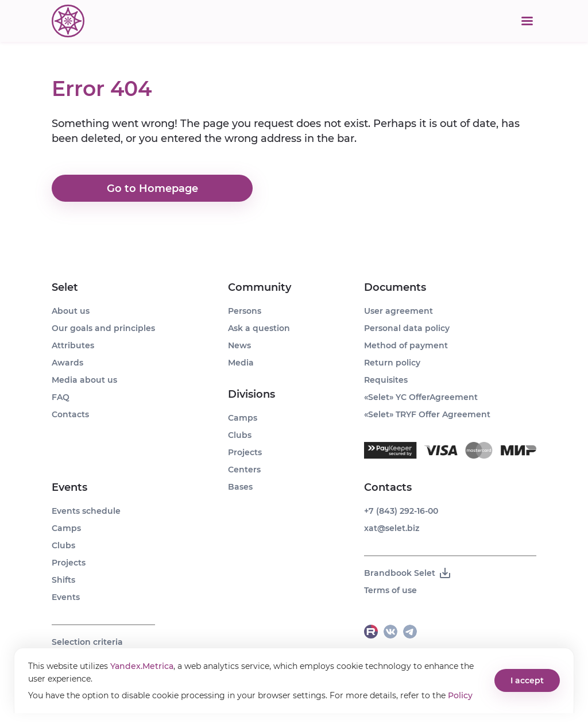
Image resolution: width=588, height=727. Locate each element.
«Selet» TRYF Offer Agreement (427, 414)
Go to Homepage (152, 189)
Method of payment (406, 345)
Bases (240, 487)
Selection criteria (87, 642)
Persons (245, 311)
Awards (67, 363)
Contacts (70, 414)
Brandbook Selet (408, 573)
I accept (527, 680)
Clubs (63, 545)
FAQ (61, 397)
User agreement (399, 311)
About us (71, 311)
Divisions (252, 394)
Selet (65, 287)
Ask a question (259, 328)
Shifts (63, 580)
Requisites (386, 380)
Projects (69, 563)
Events (69, 487)
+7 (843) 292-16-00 (401, 511)
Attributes (73, 345)
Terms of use (390, 590)
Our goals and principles (103, 328)
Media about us (84, 380)
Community (260, 287)
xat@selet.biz (392, 528)
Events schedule (86, 511)
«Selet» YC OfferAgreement (421, 397)
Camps (66, 528)
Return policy (392, 363)
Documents (395, 287)
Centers (244, 470)
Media (241, 363)
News (239, 345)
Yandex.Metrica (142, 666)
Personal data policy (407, 328)
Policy (460, 695)
